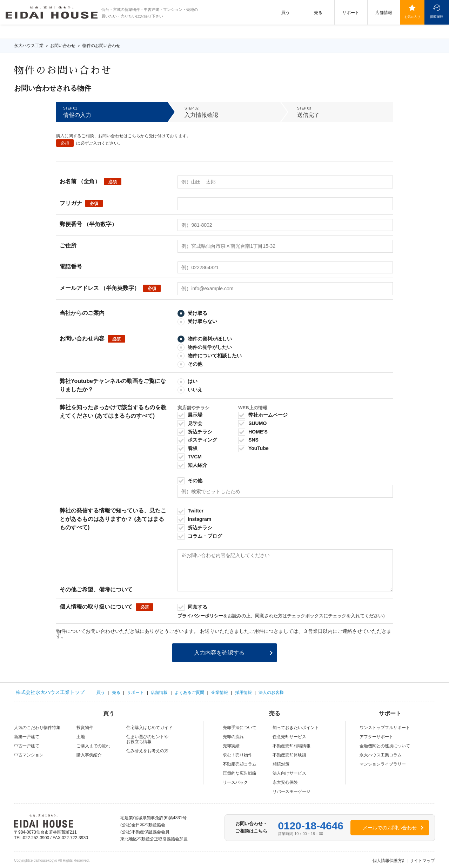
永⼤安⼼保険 (285, 782)
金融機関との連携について (385, 746)
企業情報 (220, 693)
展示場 (190, 415)
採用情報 (243, 693)
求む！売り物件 (237, 755)
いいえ (190, 390)
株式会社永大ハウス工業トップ (50, 692)
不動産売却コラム (240, 764)
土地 (81, 737)
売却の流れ (233, 737)
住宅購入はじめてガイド (149, 728)
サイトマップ (422, 861)
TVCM (190, 457)
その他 (190, 364)
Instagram (194, 519)
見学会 (190, 423)
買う (286, 13)
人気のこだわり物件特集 (37, 728)
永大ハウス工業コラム (381, 755)
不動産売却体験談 (289, 755)
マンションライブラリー (383, 764)
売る (318, 13)
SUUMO (252, 423)
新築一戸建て (27, 737)
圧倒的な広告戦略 (240, 773)
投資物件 (85, 728)
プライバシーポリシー (200, 616)
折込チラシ (195, 432)
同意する (192, 607)
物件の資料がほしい (205, 339)
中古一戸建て (27, 746)
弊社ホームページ (263, 415)
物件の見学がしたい (205, 347)
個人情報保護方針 (389, 861)
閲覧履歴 (437, 17)
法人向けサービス (289, 773)
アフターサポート (376, 737)
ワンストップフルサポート (385, 728)
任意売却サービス (289, 737)
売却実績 (231, 746)
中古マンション (29, 755)
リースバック (235, 782)
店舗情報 (384, 13)
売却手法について (240, 728)
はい (187, 381)
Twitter (190, 511)
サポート (351, 13)
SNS (248, 440)
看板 (187, 448)
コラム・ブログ (200, 536)
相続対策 (281, 764)
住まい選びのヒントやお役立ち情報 (147, 739)
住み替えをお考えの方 (147, 751)
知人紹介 (192, 465)
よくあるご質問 (189, 693)
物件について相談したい (210, 356)
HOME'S (253, 432)
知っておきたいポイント (296, 728)
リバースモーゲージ (291, 791)
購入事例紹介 (89, 755)
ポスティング (197, 440)
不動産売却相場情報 (291, 746)
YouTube (253, 448)
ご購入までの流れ (93, 746)
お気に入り (412, 17)
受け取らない (197, 321)
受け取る (192, 313)
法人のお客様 (271, 693)
